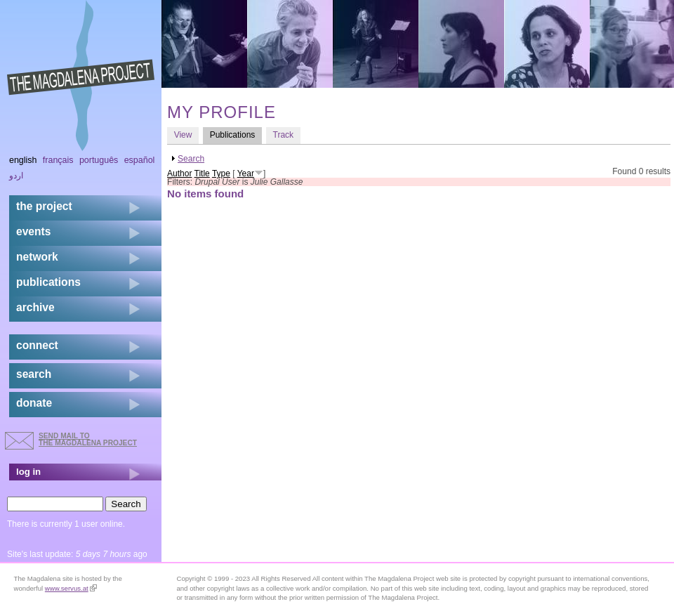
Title (202, 173)
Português (99, 160)
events (33, 231)
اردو (16, 176)
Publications (236, 135)
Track (284, 135)
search (34, 374)
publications (48, 282)
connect (37, 345)
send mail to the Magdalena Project (88, 439)
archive (35, 307)
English (23, 160)
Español (140, 160)
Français (58, 160)
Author (179, 173)
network (37, 257)
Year (246, 173)
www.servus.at (71, 588)
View (183, 135)
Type (221, 173)
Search (191, 159)
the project (44, 206)
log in (28, 472)
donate (34, 403)
